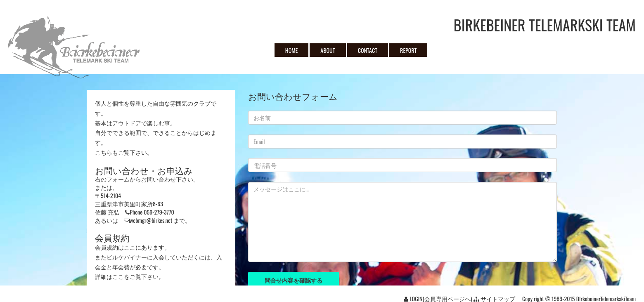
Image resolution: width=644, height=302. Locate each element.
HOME (291, 50)
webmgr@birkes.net (151, 220)
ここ (130, 247)
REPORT (408, 50)
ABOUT (328, 50)
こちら (104, 152)
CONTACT (368, 50)
